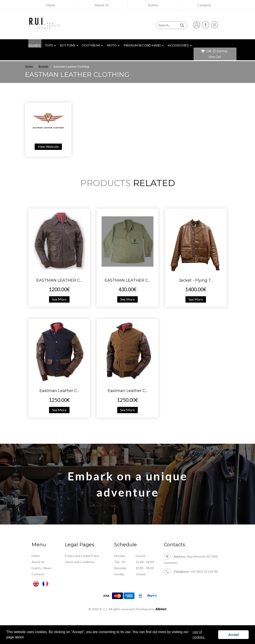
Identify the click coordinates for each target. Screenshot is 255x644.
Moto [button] (113, 45)
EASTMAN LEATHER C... (59, 280)
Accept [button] (233, 635)
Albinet (161, 609)
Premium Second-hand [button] (144, 45)
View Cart (215, 57)
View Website (48, 146)
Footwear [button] (93, 45)
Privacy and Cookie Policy (82, 556)
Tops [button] (50, 45)
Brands (43, 66)
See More (59, 299)
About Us (38, 562)
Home (29, 66)
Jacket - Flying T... (196, 280)
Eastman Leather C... (59, 391)
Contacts (38, 574)
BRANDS (35, 45)
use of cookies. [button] (199, 635)
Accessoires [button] (180, 45)
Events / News (42, 568)
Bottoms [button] (69, 45)
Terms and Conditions (80, 562)
